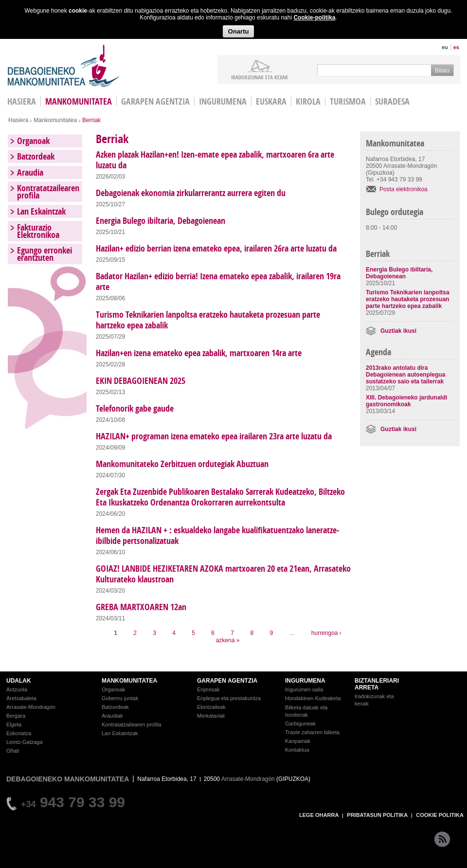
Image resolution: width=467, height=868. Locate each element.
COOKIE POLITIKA (440, 815)
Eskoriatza (19, 733)
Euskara (271, 101)
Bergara (16, 716)
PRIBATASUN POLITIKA (377, 815)
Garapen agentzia (155, 101)
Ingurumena (223, 101)
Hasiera (18, 120)
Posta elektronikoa (404, 189)
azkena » (228, 640)
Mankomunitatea (79, 101)
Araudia (30, 172)
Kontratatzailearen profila (48, 192)
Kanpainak (298, 741)
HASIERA (22, 101)
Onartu (238, 31)
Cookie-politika (314, 18)
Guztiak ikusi (398, 331)
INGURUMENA (305, 681)
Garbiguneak (300, 723)
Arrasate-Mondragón (31, 707)
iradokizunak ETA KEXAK (260, 77)
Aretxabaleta (21, 698)
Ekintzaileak (211, 707)
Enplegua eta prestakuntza (229, 698)
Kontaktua (297, 750)
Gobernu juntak (120, 698)
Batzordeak (36, 156)
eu (445, 47)
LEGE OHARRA (319, 815)
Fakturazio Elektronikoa (38, 231)
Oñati (13, 751)
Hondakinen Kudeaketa (313, 698)
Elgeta (14, 724)
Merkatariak (211, 716)
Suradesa (392, 101)
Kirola (308, 101)
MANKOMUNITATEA (129, 681)
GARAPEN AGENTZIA (227, 681)
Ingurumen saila (304, 689)
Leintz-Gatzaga (25, 742)
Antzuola (17, 689)
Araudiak (112, 716)
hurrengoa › (326, 633)
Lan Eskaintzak (41, 211)
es (456, 47)
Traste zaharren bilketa (312, 732)
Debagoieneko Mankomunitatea (64, 66)
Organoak (33, 141)
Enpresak (208, 689)
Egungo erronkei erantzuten (45, 254)
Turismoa (348, 101)
